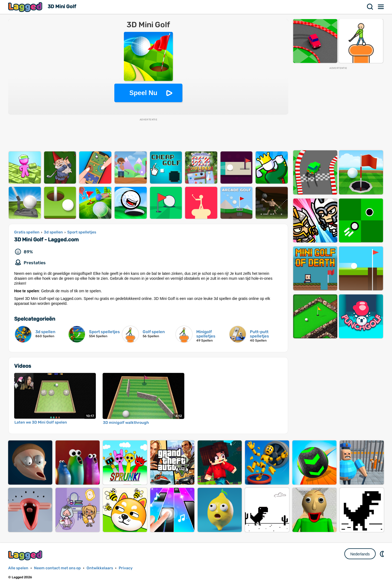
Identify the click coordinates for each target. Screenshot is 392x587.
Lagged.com (26, 555)
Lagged (26, 7)
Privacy (126, 568)
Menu (381, 7)
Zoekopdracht (370, 7)
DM (382, 554)
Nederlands (360, 554)
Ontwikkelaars (100, 568)
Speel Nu (143, 93)
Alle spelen (18, 568)
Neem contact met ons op (57, 568)
